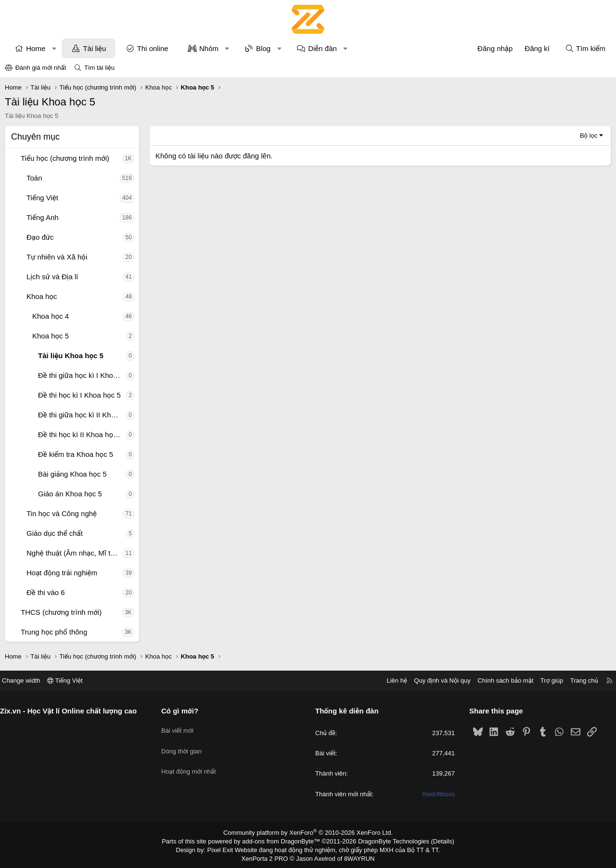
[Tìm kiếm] (585, 48)
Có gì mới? (184, 711)
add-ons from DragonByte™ (283, 841)
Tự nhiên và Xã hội (57, 257)
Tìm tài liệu (99, 68)
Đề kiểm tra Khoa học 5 (76, 454)
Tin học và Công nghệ (62, 513)
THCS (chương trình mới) (61, 612)
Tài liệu (94, 48)
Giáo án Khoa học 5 (70, 494)
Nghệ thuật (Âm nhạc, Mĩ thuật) (75, 553)
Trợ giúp (545, 680)
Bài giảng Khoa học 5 (72, 474)
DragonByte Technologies (387, 841)
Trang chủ (577, 680)
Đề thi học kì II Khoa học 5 (80, 434)
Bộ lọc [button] (589, 136)
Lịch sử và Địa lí (52, 277)
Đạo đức (40, 237)
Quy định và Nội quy (435, 680)
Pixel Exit (227, 848)
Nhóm (209, 48)
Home (36, 48)
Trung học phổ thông (54, 632)
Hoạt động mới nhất (192, 762)
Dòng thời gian (185, 745)
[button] (54, 48)
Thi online (153, 48)
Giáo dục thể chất (55, 533)
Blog (263, 48)
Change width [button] (28, 680)
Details (432, 841)
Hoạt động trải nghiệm (62, 573)
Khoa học (42, 296)
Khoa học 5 (51, 336)
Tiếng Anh (43, 217)
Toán (34, 178)
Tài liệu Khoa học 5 (71, 356)
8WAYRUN (355, 856)
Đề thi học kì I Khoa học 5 (79, 395)
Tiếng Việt (42, 198)
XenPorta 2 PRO (268, 856)
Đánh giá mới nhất (41, 68)
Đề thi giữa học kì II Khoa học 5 (82, 415)
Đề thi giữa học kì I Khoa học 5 (82, 375)
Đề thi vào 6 (46, 592)
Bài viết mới (181, 727)
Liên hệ (389, 680)
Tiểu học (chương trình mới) (65, 158)
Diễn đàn (322, 48)
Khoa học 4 (51, 316)
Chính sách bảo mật (498, 680)
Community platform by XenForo (308, 832)
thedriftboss (435, 794)
